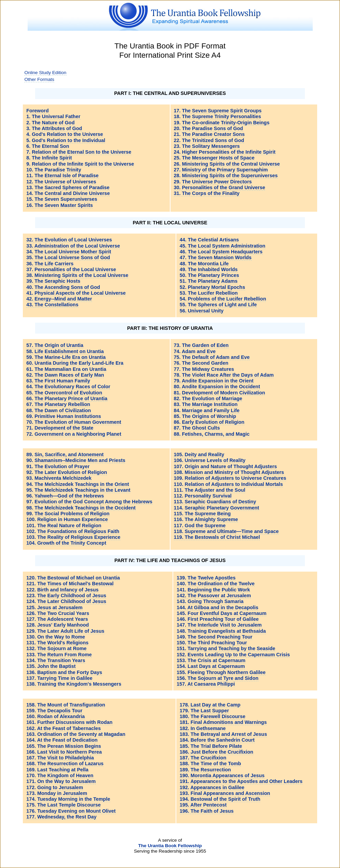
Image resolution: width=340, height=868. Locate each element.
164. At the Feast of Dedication (62, 740)
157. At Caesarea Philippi (206, 684)
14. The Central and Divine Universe (68, 193)
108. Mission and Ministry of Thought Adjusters (229, 472)
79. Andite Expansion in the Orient (214, 381)
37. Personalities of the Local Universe (71, 269)
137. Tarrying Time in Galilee (59, 678)
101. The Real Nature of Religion (64, 526)
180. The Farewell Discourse (213, 716)
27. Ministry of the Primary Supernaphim (221, 170)
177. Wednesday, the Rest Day (61, 817)
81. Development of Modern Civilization (220, 393)
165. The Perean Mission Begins (64, 746)
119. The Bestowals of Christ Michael (217, 537)
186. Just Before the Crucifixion (217, 752)
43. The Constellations (52, 305)
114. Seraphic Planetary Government (217, 508)
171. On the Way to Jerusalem (61, 781)
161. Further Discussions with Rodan (69, 722)
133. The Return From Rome (59, 655)
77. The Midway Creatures (204, 369)
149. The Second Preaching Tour (215, 637)
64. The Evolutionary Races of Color (68, 387)
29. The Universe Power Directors (213, 182)
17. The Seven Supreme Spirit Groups (218, 111)
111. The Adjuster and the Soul (210, 490)
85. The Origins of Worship (205, 416)
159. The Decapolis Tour (54, 711)
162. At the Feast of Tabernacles (63, 728)
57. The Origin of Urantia (55, 345)
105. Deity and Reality (199, 454)
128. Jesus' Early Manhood (57, 625)
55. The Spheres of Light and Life (218, 305)
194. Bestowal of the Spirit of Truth (220, 799)
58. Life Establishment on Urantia (65, 351)
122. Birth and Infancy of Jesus (62, 590)
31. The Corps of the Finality (207, 193)
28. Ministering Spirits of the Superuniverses (226, 176)
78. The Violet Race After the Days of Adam (224, 375)
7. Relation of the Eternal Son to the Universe (79, 152)
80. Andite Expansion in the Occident (217, 387)
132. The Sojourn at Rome (56, 648)
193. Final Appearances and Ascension (225, 793)
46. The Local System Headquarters (221, 252)
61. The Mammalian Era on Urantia (66, 369)
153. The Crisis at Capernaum (211, 660)
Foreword (38, 111)
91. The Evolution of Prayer (58, 466)
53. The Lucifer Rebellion (209, 293)
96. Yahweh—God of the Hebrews (65, 496)
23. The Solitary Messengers (207, 146)
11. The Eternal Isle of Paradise (62, 176)
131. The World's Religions (57, 643)
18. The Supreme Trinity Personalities (218, 116)
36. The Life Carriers (50, 264)
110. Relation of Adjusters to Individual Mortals (228, 484)
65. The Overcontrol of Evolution (64, 393)
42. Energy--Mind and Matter (59, 299)
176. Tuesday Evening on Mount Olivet (71, 811)
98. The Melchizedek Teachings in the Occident (81, 508)
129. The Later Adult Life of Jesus (65, 631)
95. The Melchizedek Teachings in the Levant (78, 490)
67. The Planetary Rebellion (58, 404)
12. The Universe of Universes (61, 182)
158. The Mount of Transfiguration (66, 705)
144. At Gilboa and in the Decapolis (217, 607)
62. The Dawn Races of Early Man (65, 375)
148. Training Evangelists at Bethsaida (221, 631)
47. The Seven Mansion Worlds (216, 257)
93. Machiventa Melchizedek (59, 478)
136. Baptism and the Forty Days (64, 672)
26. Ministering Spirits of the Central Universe (227, 164)
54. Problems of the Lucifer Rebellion (223, 299)
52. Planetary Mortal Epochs (212, 287)
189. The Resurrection (205, 770)
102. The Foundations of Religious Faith (73, 531)
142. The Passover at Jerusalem (214, 596)
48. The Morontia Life (204, 264)
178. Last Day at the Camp (210, 705)
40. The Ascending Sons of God (63, 287)
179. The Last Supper (204, 711)
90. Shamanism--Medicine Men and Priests (76, 460)
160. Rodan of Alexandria (55, 716)
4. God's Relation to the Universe (65, 134)
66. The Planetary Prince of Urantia (67, 398)
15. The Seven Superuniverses (62, 199)
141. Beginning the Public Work (213, 590)
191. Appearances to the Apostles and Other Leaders (241, 781)
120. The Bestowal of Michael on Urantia (73, 578)
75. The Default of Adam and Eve (212, 357)
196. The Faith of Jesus (207, 811)
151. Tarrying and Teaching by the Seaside (226, 648)
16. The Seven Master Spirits (60, 205)
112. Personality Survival (203, 496)
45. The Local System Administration (223, 246)
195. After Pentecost (203, 805)
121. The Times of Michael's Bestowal (70, 584)
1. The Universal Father (53, 116)
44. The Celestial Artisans (209, 240)
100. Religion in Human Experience (67, 519)
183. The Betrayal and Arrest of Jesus (223, 734)
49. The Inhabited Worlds (209, 269)
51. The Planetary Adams (209, 281)
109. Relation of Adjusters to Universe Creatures (230, 478)
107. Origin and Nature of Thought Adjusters (226, 466)
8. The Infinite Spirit (49, 158)
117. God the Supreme (200, 526)
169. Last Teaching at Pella (57, 770)
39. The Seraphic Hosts (53, 281)
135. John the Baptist (51, 666)
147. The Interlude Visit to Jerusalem (219, 625)
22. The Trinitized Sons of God (209, 140)
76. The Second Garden (201, 363)
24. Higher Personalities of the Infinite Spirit (225, 152)
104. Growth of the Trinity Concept (66, 543)
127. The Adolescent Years (57, 619)
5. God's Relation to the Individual (66, 140)
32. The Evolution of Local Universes (69, 240)
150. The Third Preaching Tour (212, 643)
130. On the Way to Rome (56, 637)
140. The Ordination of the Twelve (216, 584)
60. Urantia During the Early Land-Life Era (75, 363)
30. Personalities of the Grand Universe (220, 187)
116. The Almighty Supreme (206, 519)
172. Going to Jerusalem (55, 787)
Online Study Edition (45, 73)
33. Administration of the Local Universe (73, 246)
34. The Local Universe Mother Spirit (69, 252)
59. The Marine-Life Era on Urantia (66, 357)
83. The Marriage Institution (206, 404)
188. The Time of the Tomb (210, 764)
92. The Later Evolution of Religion (67, 472)
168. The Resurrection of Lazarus (65, 764)
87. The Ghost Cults (197, 428)
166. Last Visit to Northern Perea (64, 752)
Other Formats (39, 79)
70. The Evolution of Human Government (74, 422)
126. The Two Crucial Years (58, 613)
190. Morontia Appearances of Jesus (222, 775)
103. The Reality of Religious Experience (73, 537)
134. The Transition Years (56, 660)
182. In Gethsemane (203, 728)
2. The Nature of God (50, 123)
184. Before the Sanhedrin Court (217, 740)
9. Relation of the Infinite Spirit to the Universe (80, 164)
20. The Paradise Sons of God (209, 128)
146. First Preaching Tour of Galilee (218, 619)
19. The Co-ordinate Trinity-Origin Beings (222, 123)
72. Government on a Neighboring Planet (74, 434)
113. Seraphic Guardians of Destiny (215, 502)
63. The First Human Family (58, 381)
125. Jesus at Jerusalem (54, 607)
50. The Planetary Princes (209, 275)
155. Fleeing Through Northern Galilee (221, 672)
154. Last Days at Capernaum (211, 666)
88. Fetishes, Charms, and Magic (212, 434)
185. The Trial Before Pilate (211, 746)
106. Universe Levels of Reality (210, 460)
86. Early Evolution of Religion (209, 422)
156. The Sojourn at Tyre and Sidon (218, 678)
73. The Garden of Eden (201, 345)
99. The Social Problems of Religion (68, 514)
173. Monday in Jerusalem (57, 793)
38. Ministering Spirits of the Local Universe (77, 275)
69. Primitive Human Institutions (64, 416)
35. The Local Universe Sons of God (68, 257)
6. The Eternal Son (48, 146)
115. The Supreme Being (202, 514)
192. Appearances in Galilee (212, 787)
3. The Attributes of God (54, 128)
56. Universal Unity (202, 311)
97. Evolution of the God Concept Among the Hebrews (89, 502)
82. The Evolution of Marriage (208, 398)
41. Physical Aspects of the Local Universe (76, 293)
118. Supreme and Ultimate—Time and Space (226, 531)
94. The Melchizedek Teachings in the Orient (78, 484)
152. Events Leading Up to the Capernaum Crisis (233, 655)
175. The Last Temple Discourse (63, 805)
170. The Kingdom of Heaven (60, 775)
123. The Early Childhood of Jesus (66, 596)
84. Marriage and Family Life (207, 410)
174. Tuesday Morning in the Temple (68, 799)
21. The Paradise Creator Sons (209, 134)
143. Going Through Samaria (210, 601)
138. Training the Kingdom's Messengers (74, 684)
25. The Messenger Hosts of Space (214, 158)
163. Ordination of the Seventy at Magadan (76, 734)
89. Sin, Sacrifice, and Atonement (65, 454)
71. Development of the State (60, 428)
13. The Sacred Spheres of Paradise (68, 187)
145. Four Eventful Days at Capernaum (221, 613)
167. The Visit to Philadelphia (60, 758)
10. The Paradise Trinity (54, 170)
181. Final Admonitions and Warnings (223, 722)
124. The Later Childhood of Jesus (66, 601)
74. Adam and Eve (195, 351)
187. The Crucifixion (203, 758)
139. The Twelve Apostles (206, 578)
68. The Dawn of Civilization (59, 410)
